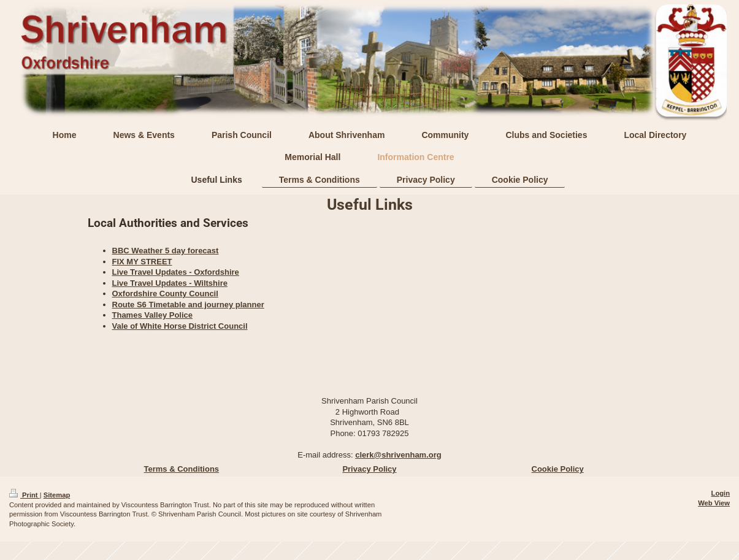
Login (721, 493)
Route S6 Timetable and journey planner (188, 305)
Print (25, 495)
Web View (714, 503)
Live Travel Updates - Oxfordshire (176, 272)
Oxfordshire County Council (165, 293)
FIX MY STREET (142, 262)
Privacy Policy (369, 469)
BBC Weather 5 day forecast (166, 251)
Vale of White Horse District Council (180, 326)
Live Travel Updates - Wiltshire (170, 283)
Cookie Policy (558, 469)
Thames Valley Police (153, 315)
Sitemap (57, 495)
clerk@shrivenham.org (398, 455)
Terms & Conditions (182, 469)
